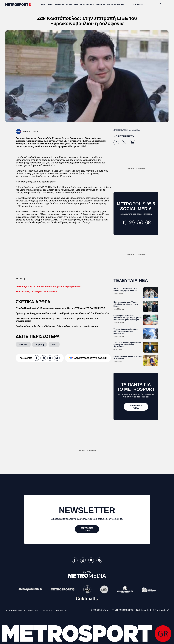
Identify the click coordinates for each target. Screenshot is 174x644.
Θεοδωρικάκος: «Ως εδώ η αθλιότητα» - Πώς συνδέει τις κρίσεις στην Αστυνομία (57, 326)
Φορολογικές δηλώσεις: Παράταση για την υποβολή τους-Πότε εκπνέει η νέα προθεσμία (128, 318)
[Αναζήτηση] (145, 4)
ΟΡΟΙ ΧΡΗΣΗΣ (61, 610)
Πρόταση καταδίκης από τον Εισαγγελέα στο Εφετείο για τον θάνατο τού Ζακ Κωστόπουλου (63, 313)
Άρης (50, 4)
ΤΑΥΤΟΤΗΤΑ (33, 610)
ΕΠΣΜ (69, 4)
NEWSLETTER (87, 510)
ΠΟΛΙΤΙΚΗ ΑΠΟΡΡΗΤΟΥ (15, 610)
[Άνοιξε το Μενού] (167, 5)
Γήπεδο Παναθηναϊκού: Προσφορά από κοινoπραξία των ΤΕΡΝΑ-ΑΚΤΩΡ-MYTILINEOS (60, 308)
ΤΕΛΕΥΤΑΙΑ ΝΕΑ (131, 280)
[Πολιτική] (23, 344)
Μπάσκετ (100, 4)
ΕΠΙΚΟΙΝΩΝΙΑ (46, 610)
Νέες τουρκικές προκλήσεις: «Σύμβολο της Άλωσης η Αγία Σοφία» (126, 304)
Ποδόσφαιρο (87, 4)
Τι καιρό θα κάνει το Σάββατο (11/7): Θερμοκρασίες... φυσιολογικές (126, 331)
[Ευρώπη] (40, 344)
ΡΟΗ (76, 4)
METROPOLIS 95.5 (116, 4)
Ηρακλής (60, 4)
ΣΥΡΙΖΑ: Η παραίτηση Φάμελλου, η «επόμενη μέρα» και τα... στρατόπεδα (127, 345)
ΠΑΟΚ (43, 4)
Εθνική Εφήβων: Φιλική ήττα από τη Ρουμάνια (128, 357)
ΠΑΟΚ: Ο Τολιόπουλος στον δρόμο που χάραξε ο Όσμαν (125, 289)
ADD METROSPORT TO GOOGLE (90, 358)
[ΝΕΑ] (54, 344)
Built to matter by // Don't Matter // (152, 610)
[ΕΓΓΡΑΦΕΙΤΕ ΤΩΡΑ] (136, 407)
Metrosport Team (30, 131)
